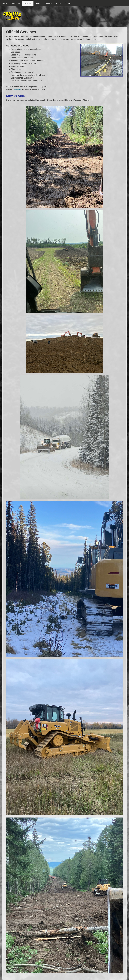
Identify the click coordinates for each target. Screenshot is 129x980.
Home (4, 3)
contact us (17, 89)
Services (28, 3)
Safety (38, 3)
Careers (48, 3)
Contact (68, 3)
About (58, 3)
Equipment (16, 3)
